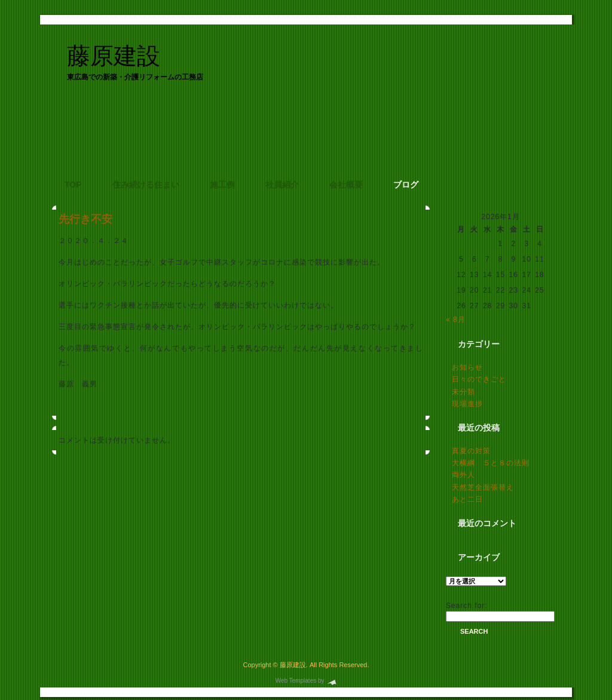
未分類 (463, 392)
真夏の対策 (471, 451)
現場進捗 (467, 404)
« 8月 (456, 320)
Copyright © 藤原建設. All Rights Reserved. (306, 665)
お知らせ (467, 367)
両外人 (463, 475)
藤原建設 (114, 56)
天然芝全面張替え (483, 487)
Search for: (467, 606)
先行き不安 (85, 219)
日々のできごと (479, 379)
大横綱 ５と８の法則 (491, 463)
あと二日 (467, 499)
